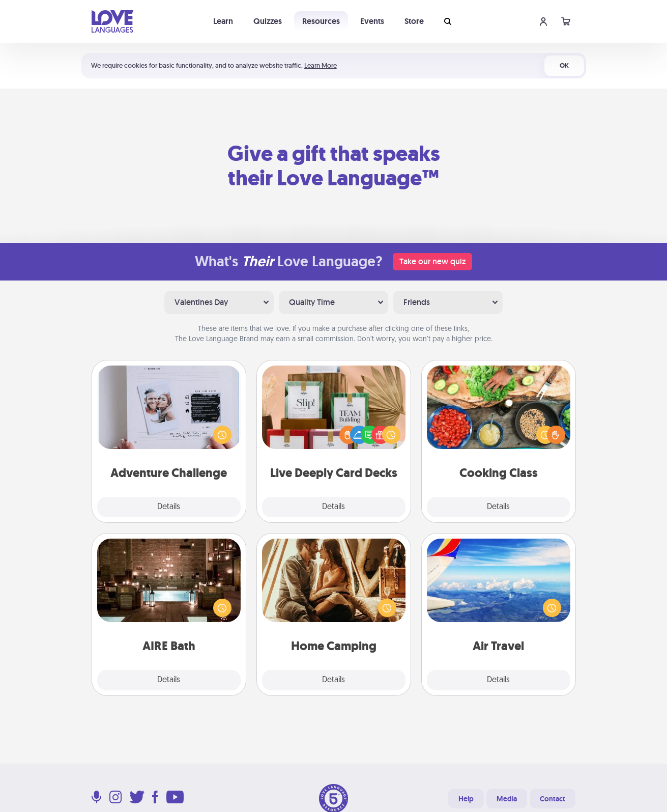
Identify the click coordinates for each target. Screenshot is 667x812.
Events (372, 21)
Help (466, 799)
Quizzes (268, 21)
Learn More (321, 65)
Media (507, 799)
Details (169, 507)
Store (414, 21)
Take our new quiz (432, 261)
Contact (553, 799)
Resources (321, 21)
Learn (223, 21)
